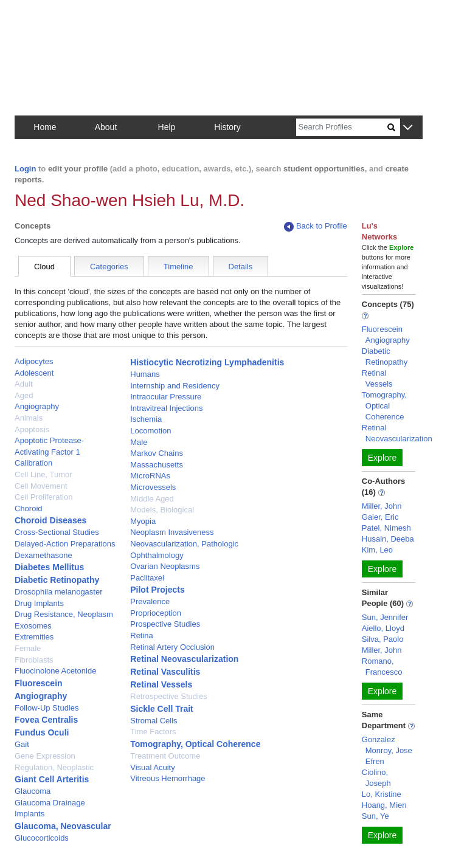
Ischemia (146, 419)
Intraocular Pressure (166, 397)
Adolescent (34, 373)
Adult (24, 384)
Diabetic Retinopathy (57, 580)
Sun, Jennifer (385, 617)
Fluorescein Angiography (386, 335)
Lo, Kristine (382, 794)
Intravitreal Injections (166, 408)
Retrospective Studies (168, 696)
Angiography (37, 406)
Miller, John (382, 506)
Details (241, 267)
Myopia (143, 521)
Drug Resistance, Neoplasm (64, 614)
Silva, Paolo (383, 639)
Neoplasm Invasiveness (172, 532)
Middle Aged (152, 499)
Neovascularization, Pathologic (184, 544)
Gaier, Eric (380, 517)
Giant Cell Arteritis (52, 779)
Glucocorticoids (42, 838)
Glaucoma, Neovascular (63, 826)
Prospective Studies (165, 624)
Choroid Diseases (50, 520)
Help (167, 127)
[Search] (342, 127)
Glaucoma (33, 791)
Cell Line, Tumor (43, 474)
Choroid (29, 508)
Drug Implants (39, 603)
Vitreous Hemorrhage (168, 778)
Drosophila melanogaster (59, 592)
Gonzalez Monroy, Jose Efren (387, 750)
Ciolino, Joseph (376, 778)
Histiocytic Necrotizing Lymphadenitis (207, 362)
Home (45, 127)
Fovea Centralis (46, 720)
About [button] (106, 127)
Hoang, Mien (384, 805)
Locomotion (150, 431)
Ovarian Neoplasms (165, 566)
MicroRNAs (150, 476)
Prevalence (150, 601)
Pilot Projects (157, 590)
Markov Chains (157, 453)
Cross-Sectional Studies (57, 532)
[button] (408, 128)
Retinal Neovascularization (184, 659)
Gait (22, 744)
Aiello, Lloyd (383, 628)
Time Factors (153, 732)
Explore (382, 458)
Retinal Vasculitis (165, 672)
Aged (24, 395)
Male (139, 442)
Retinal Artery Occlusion (172, 647)
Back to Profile (316, 226)
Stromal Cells (154, 721)
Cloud (44, 267)
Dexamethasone (43, 555)
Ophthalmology (157, 555)
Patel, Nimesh (386, 528)
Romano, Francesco (382, 666)
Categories (109, 267)
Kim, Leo (377, 550)
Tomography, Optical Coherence (195, 744)
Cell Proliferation (43, 497)
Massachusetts (157, 465)
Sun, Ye (375, 816)
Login (25, 169)
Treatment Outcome (165, 756)
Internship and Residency (175, 386)
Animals (29, 418)
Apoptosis (32, 429)
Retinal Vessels (161, 684)
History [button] (227, 127)
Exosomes (33, 626)
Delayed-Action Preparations (65, 544)
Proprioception (156, 613)
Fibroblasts (34, 660)
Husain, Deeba (388, 539)
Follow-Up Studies (47, 708)
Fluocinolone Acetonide (55, 671)
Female (28, 648)
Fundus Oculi (42, 732)
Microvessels (153, 487)
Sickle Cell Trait (162, 709)
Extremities (34, 637)
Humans (145, 374)
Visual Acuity (152, 767)
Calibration (33, 463)
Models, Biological (162, 510)
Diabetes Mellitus (49, 567)
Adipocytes (34, 361)
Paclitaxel (147, 578)
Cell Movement (41, 486)
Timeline (178, 267)
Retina (142, 635)
